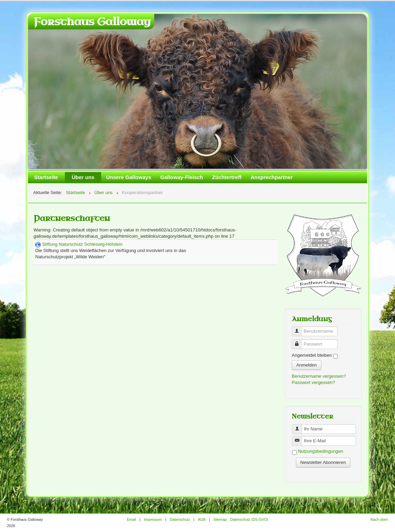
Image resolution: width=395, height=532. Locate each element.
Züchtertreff (227, 177)
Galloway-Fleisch (182, 177)
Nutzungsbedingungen (321, 452)
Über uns (83, 177)
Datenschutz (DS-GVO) (249, 520)
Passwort (299, 341)
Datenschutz (180, 520)
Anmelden (307, 365)
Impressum (153, 520)
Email (132, 520)
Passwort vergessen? (313, 382)
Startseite (46, 177)
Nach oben (379, 520)
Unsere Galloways (129, 177)
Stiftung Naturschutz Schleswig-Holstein (83, 244)
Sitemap (220, 520)
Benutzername (299, 328)
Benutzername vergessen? (319, 376)
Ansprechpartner (272, 177)
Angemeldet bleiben (312, 355)
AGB (202, 520)
